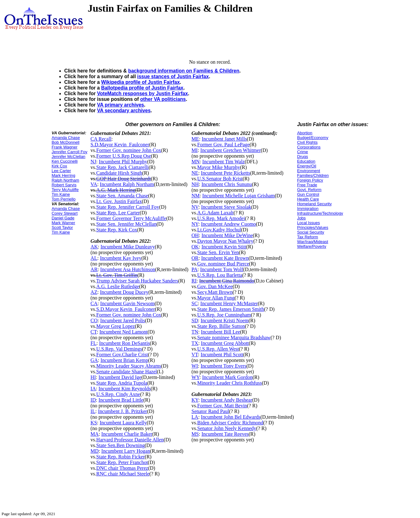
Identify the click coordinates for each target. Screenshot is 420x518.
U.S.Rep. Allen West (218, 349)
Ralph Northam (65, 180)
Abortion (305, 133)
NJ (93, 162)
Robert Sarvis (64, 185)
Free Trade (307, 185)
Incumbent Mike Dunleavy (128, 247)
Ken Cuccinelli (65, 161)
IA (93, 389)
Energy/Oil (307, 166)
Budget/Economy (313, 138)
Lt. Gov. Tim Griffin (117, 275)
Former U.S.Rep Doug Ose (124, 156)
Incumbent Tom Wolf (222, 269)
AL (94, 258)
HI (93, 377)
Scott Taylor (62, 227)
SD (195, 320)
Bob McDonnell (66, 142)
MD (95, 451)
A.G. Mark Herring (116, 190)
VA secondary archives (124, 111)
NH (195, 184)
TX (195, 343)
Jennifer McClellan (69, 157)
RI (194, 281)
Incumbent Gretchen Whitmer (230, 150)
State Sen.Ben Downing (120, 445)
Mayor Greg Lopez (116, 326)
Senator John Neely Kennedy (227, 428)
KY (195, 400)
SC (195, 303)
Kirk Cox (59, 166)
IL (93, 411)
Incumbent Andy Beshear (227, 400)
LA (195, 417)
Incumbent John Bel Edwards (231, 417)
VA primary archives (121, 105)
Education (306, 161)
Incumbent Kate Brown (225, 258)
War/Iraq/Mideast (313, 242)
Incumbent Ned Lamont (123, 332)
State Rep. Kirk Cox (117, 230)
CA (94, 303)
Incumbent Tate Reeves (225, 434)
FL (93, 343)
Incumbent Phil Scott (222, 355)
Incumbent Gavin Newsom (127, 303)
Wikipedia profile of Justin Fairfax (140, 82)
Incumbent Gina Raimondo (227, 281)
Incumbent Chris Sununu (227, 184)
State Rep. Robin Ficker (120, 457)
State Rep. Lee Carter (118, 213)
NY (195, 224)
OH (195, 235)
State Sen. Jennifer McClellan (126, 224)
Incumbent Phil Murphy (123, 162)
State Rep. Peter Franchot (122, 462)
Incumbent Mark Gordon (227, 377)
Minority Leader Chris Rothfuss (230, 383)
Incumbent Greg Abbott (225, 343)
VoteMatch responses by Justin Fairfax (143, 93)
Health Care (308, 199)
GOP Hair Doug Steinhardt (123, 179)
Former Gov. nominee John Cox (129, 150)
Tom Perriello (64, 199)
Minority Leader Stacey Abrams (129, 366)
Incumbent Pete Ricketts (225, 173)
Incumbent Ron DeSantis (124, 343)
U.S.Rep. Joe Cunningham (224, 315)
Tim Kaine (61, 194)
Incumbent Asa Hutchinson (128, 269)
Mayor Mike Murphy (219, 167)
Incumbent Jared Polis (123, 320)
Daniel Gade (63, 218)
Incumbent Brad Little (121, 400)
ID (93, 400)
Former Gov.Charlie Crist (122, 355)
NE (195, 173)
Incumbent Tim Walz (224, 162)
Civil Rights (307, 142)
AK (94, 247)
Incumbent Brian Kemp (124, 360)
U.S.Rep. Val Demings (119, 349)
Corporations (309, 147)
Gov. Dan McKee (215, 286)
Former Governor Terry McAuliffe (131, 218)
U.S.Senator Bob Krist (220, 179)
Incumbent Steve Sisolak (226, 207)
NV (195, 207)
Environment (309, 171)
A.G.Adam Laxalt (216, 213)
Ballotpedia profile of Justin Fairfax (142, 88)
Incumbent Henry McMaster (229, 303)
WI (195, 366)
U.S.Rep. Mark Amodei (221, 218)
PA (194, 269)
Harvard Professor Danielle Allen (130, 440)
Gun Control (308, 194)
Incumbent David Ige (120, 377)
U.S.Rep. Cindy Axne (118, 394)
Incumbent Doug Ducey (124, 292)
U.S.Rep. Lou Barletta (220, 275)
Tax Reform (307, 237)
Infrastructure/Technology (320, 213)
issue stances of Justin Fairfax (173, 76)
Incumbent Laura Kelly (123, 423)
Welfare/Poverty (312, 246)
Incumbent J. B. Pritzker (123, 411)
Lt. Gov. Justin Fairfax (119, 201)
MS (195, 434)
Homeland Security (314, 204)
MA (95, 434)
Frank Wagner (65, 147)
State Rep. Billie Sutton (221, 326)
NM (195, 196)
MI (195, 150)
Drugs (303, 157)
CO (94, 320)
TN (195, 332)
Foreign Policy (310, 180)
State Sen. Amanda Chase (122, 196)
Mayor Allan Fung (216, 298)
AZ (94, 292)
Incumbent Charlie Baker (127, 434)
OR (195, 258)
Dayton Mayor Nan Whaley (225, 241)
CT (94, 332)
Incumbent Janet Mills (224, 139)
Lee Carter (61, 171)
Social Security (311, 232)
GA (94, 360)
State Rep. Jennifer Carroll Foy (128, 207)
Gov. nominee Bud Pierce (223, 264)
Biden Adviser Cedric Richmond (230, 423)
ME (195, 139)
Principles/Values (313, 227)
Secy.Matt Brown (215, 292)
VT (195, 355)
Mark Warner (64, 223)
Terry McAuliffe (65, 190)
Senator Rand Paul (210, 411)
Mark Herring (64, 175)
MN (195, 162)
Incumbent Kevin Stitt (224, 247)
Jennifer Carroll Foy (70, 152)
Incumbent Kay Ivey (121, 258)
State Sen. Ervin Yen (218, 252)
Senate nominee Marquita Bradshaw (234, 338)
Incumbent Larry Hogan (126, 451)
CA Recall (101, 139)
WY (195, 377)
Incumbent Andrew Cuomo (228, 224)
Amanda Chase (66, 138)
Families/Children (313, 175)
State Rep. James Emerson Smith (231, 309)
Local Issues (308, 223)
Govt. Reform (309, 190)
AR (94, 269)
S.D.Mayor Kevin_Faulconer (120, 145)
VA (94, 184)
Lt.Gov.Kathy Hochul (219, 230)
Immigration (308, 209)
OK (195, 247)
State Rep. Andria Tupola (122, 383)
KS (94, 423)
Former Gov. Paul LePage (224, 145)
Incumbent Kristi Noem (225, 320)
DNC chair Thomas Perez (122, 468)
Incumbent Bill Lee (220, 332)
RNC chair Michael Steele (123, 474)
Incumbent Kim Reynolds (124, 389)
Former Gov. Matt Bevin (222, 406)
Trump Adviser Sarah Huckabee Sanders (137, 281)
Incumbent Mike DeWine (227, 235)
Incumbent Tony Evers (223, 366)
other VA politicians (163, 99)
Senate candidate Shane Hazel (126, 372)
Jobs (301, 218)
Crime (303, 152)
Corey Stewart (65, 213)
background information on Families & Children (184, 71)
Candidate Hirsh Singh (119, 173)
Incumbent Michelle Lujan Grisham (239, 196)
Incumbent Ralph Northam (127, 184)
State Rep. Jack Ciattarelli (122, 167)
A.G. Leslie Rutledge (118, 286)
